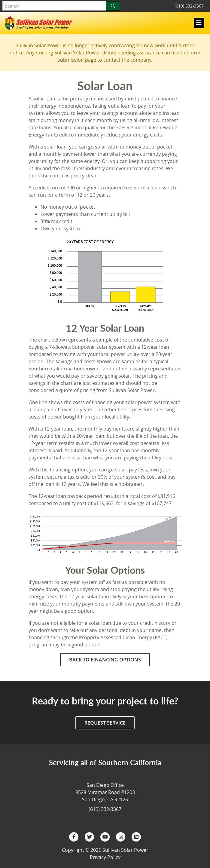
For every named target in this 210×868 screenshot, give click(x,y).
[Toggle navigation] (199, 23)
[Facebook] (75, 836)
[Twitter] (90, 836)
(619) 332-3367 (189, 6)
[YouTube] (106, 836)
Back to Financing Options (105, 660)
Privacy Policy (105, 857)
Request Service (105, 723)
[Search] (113, 6)
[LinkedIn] (136, 836)
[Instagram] (121, 836)
